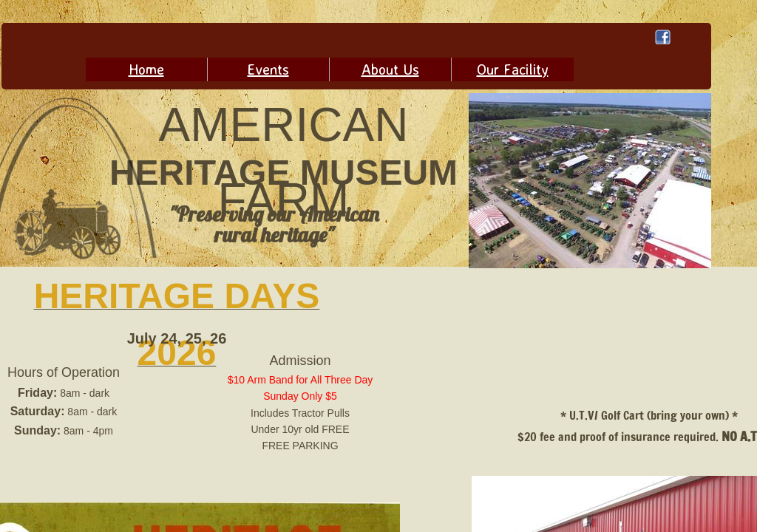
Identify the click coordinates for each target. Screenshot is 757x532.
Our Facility (513, 69)
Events (268, 69)
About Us (390, 69)
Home (146, 69)
